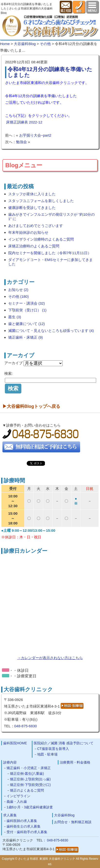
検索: (8, 373)
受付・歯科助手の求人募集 (27, 832)
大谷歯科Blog (64, 815)
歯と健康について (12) (27, 324)
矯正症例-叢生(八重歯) (27, 774)
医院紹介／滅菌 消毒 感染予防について (64, 743)
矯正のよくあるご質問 (27, 790)
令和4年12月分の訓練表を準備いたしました (50, 72)
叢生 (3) (15, 317)
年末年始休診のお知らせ (28, 232)
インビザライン (18, 796)
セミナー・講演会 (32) (27, 303)
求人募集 (10, 815)
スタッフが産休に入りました (32, 194)
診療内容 (10, 762)
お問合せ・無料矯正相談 (73, 822)
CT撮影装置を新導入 (53, 749)
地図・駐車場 (47, 754)
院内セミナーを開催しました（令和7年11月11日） (50, 253)
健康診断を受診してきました (32, 208)
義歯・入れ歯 (17, 802)
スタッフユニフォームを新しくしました (41, 201)
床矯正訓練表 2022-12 (24, 122)
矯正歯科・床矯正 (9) (26, 337)
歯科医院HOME (15, 743)
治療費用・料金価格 (75, 762)
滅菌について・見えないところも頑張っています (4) (51, 331)
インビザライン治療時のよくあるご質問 (41, 239)
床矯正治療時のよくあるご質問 (34, 246)
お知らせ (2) (18, 290)
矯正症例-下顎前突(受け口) (30, 785)
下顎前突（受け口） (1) (27, 310)
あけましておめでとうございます (36, 226)
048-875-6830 (26, 726)
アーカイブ (13, 363)
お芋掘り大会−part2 (35, 135)
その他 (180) (18, 296)
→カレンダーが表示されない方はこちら (50, 658)
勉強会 (21, 142)
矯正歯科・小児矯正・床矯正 (29, 768)
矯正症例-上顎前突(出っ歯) (30, 779)
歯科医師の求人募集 (22, 821)
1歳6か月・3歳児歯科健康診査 (30, 807)
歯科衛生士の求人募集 (24, 826)
